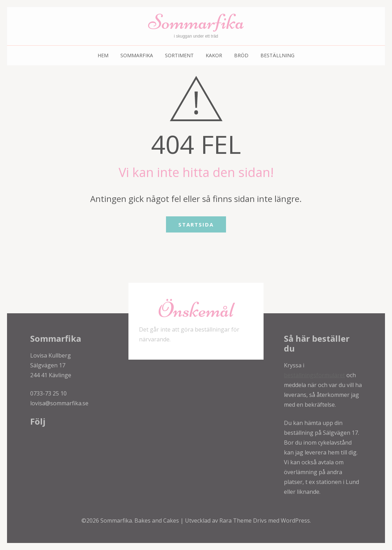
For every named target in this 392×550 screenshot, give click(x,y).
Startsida (196, 224)
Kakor (214, 55)
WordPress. (296, 520)
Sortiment (179, 55)
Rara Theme (236, 520)
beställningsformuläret (314, 375)
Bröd (241, 55)
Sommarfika (196, 22)
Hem (103, 55)
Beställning (277, 55)
